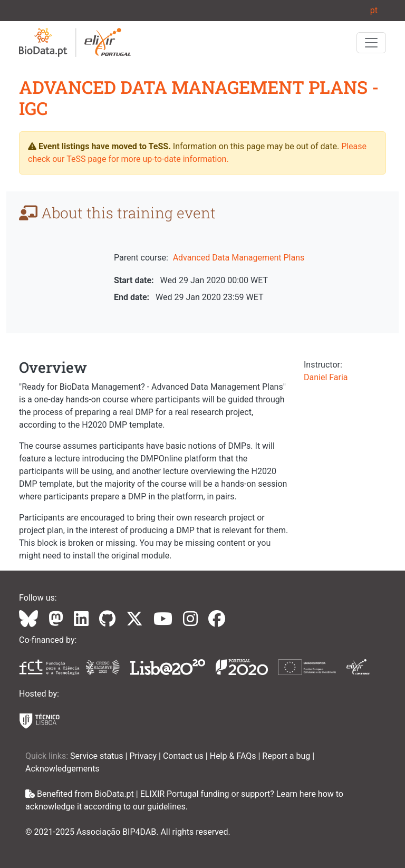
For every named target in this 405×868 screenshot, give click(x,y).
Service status (98, 756)
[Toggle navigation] (371, 43)
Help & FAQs (234, 756)
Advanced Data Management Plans (239, 258)
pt (374, 10)
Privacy (144, 756)
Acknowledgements (62, 769)
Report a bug (287, 756)
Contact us (184, 756)
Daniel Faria (326, 377)
